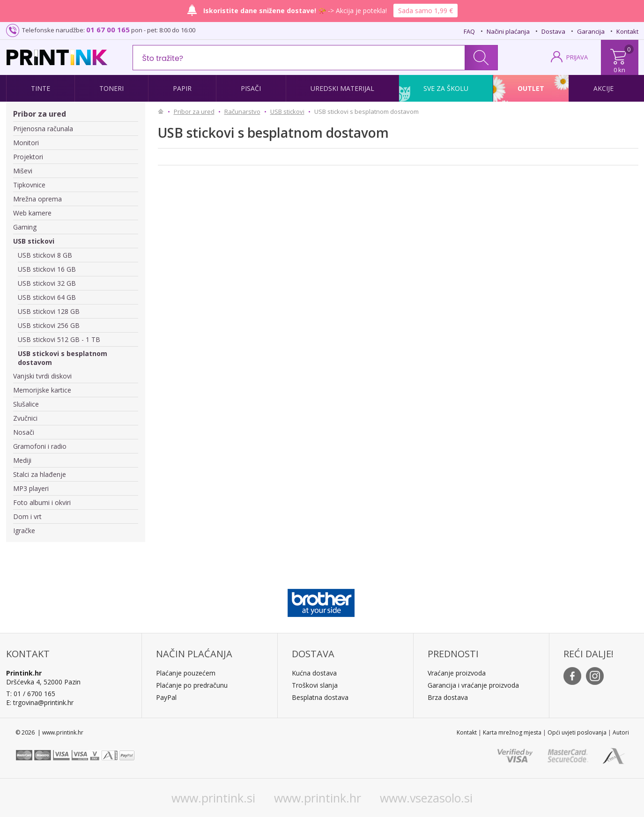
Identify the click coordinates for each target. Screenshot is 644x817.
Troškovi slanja (315, 685)
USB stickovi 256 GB (49, 325)
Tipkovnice (29, 185)
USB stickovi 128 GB (49, 311)
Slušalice (26, 404)
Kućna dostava (314, 673)
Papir (182, 88)
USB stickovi (34, 241)
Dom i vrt (27, 516)
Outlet (531, 88)
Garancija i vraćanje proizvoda (473, 685)
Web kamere (32, 213)
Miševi (23, 171)
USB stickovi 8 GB (45, 255)
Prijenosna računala (43, 129)
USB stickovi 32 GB (47, 283)
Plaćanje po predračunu (192, 685)
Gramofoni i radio (40, 446)
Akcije (603, 88)
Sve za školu (446, 88)
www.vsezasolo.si (426, 798)
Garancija (591, 31)
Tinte (41, 88)
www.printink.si (213, 798)
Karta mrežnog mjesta (512, 732)
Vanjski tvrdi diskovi (42, 376)
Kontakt (627, 31)
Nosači (24, 432)
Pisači (251, 88)
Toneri (111, 88)
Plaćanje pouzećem (186, 673)
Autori (621, 732)
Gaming (25, 227)
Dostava (553, 31)
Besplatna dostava (320, 697)
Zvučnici (25, 418)
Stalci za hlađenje (40, 474)
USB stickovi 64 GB (47, 297)
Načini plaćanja (508, 31)
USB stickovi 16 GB (47, 269)
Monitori (26, 143)
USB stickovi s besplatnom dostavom (63, 358)
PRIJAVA (577, 57)
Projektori (28, 157)
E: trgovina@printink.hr (40, 702)
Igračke (24, 531)
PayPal (166, 697)
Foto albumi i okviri (42, 502)
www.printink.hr (318, 798)
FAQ (469, 31)
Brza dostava (448, 697)
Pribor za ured (40, 114)
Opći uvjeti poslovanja (577, 732)
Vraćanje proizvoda (457, 673)
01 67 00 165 (108, 30)
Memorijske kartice (42, 390)
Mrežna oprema (37, 199)
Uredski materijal (342, 88)
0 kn (619, 70)
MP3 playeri (31, 488)
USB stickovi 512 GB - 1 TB (59, 339)
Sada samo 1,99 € (426, 11)
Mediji (22, 460)
